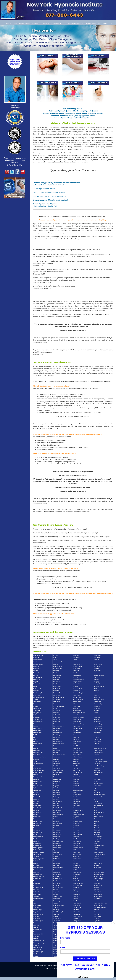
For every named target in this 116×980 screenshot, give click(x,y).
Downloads (108, 23)
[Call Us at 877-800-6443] (58, 10)
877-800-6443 (15, 165)
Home (9, 23)
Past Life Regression (75, 23)
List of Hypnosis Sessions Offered (27, 23)
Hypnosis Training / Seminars (53, 23)
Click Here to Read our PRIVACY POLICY (58, 969)
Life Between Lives (93, 23)
